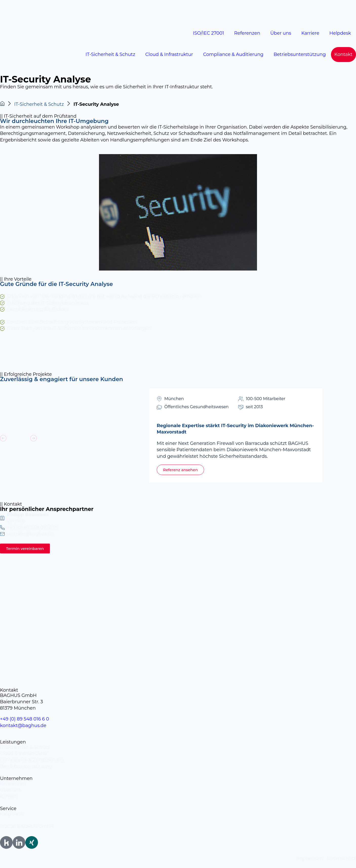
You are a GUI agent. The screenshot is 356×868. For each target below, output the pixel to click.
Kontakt (343, 54)
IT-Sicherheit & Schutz (110, 54)
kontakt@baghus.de (23, 726)
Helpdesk (340, 33)
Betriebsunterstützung (300, 54)
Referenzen (247, 33)
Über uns (281, 33)
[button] (3, 438)
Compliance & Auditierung (233, 54)
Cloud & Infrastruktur (169, 54)
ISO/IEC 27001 (209, 33)
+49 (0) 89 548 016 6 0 (25, 719)
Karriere (310, 33)
